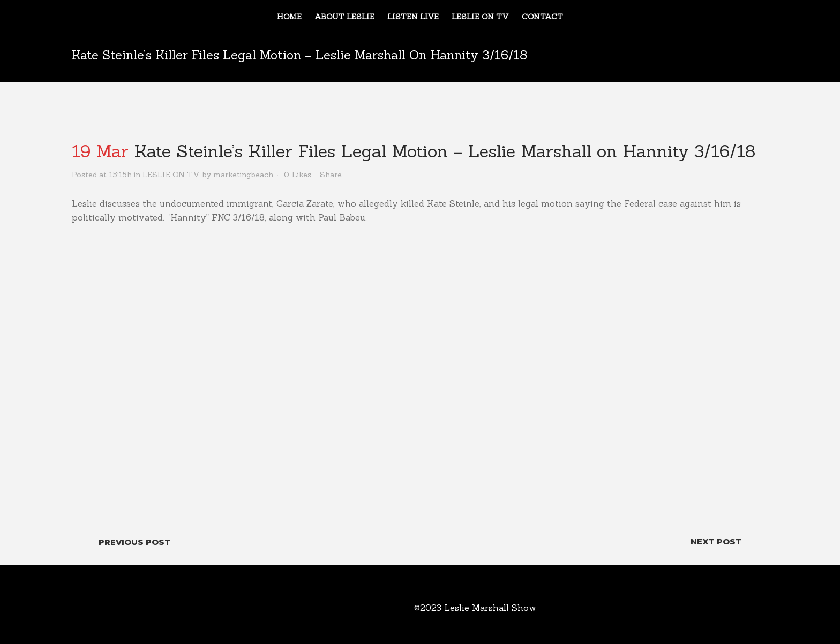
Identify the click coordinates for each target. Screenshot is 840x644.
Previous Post (134, 542)
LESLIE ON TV (171, 175)
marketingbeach (243, 175)
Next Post (716, 541)
